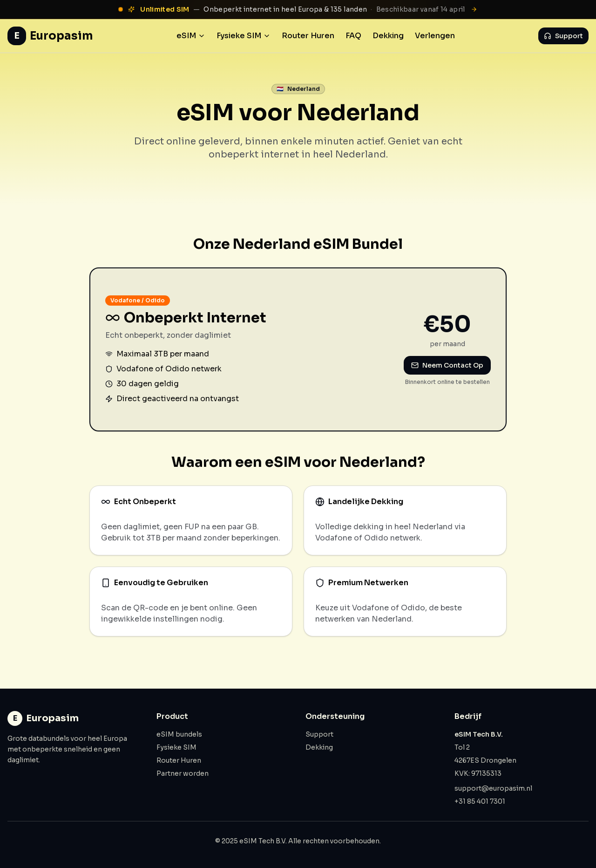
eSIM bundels (179, 734)
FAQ (353, 36)
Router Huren (308, 36)
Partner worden (183, 773)
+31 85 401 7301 (480, 801)
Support (563, 36)
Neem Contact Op (447, 365)
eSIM (191, 36)
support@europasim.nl (493, 788)
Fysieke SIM (244, 36)
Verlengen (435, 36)
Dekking (388, 36)
